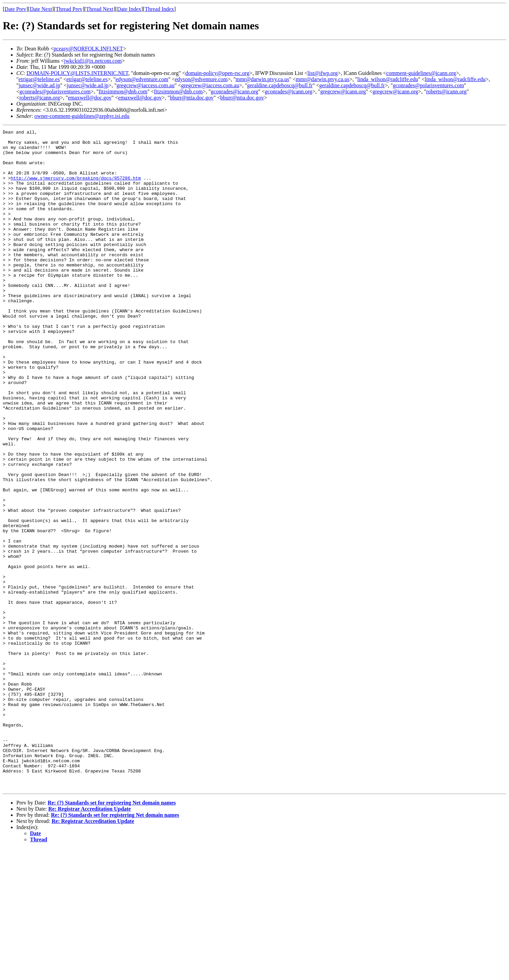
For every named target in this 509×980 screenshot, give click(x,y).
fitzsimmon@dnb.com (123, 91)
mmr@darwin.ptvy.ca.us (262, 79)
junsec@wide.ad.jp (39, 85)
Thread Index (159, 9)
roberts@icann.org (447, 91)
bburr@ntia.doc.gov (192, 98)
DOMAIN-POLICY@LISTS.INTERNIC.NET (77, 73)
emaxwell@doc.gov (90, 98)
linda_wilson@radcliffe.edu (388, 79)
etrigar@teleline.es (39, 79)
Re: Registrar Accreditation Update (90, 941)
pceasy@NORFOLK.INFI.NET (88, 49)
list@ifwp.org (323, 73)
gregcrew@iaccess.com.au (145, 85)
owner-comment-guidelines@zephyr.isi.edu (82, 116)
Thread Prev (69, 9)
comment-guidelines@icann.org (421, 73)
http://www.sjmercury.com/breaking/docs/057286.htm (76, 188)
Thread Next (100, 9)
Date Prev (15, 9)
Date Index (129, 9)
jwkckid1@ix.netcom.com (93, 61)
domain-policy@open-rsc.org (217, 73)
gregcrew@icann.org (343, 91)
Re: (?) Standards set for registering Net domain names (112, 935)
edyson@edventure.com (142, 79)
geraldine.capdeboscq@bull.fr (280, 85)
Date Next (41, 9)
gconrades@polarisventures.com (428, 85)
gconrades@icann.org (234, 91)
